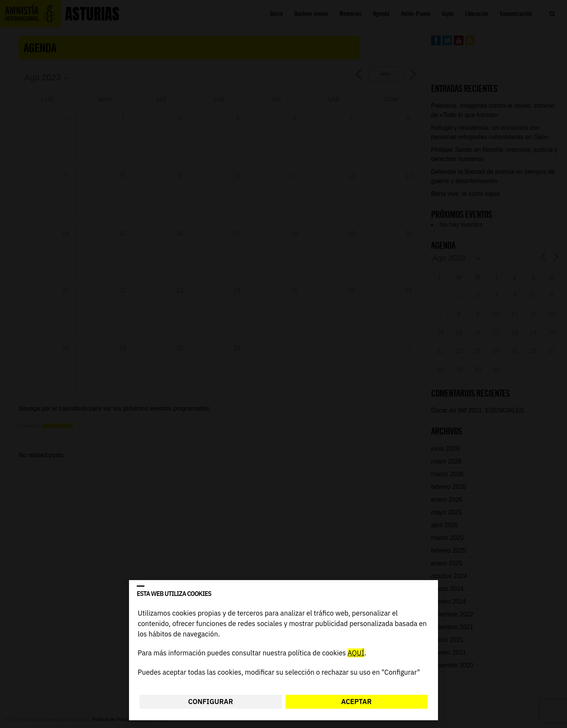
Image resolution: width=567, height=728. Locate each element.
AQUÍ (356, 653)
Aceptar (356, 702)
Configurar (211, 702)
